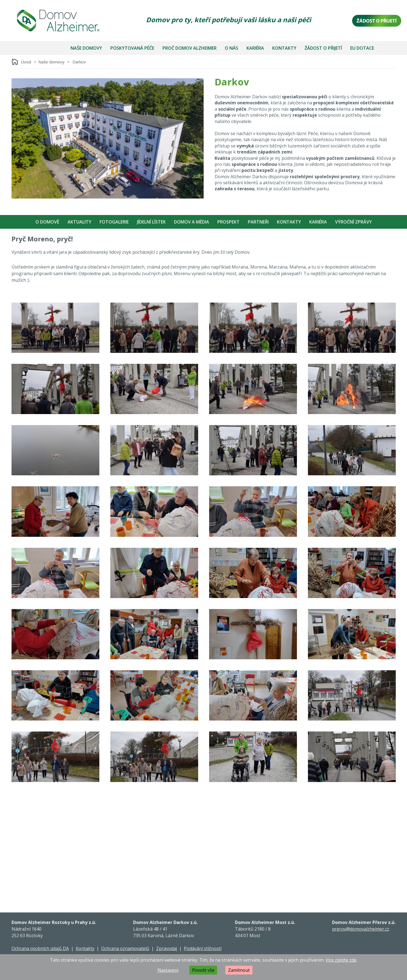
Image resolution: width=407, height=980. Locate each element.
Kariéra (255, 48)
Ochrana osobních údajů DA (40, 948)
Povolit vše (203, 970)
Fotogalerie (114, 222)
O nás (231, 48)
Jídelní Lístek (151, 222)
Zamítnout (239, 970)
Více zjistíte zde (341, 960)
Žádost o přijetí (323, 48)
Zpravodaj (167, 948)
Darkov (79, 62)
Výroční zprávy (353, 222)
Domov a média (192, 222)
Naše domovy (86, 48)
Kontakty (284, 48)
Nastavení (168, 970)
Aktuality (79, 222)
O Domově (47, 222)
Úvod (26, 62)
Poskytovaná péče (132, 48)
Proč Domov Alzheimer (190, 48)
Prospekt (228, 222)
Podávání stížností (203, 948)
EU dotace (362, 48)
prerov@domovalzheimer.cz (361, 929)
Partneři (258, 222)
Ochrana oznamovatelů (125, 948)
